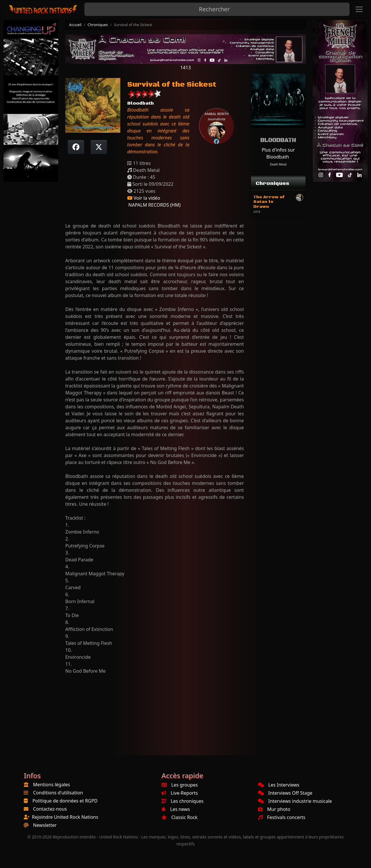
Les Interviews (279, 785)
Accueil (75, 25)
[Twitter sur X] (99, 147)
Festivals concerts (282, 817)
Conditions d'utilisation (58, 793)
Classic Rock (179, 817)
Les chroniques (182, 801)
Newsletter (45, 825)
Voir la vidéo (144, 198)
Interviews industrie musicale (295, 801)
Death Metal (278, 164)
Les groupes (180, 785)
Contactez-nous (50, 809)
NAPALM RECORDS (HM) (154, 205)
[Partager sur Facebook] (76, 147)
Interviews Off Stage (285, 793)
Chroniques (98, 25)
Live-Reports (180, 793)
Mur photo (274, 809)
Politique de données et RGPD (65, 801)
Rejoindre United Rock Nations (65, 817)
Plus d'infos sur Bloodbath (278, 153)
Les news (176, 809)
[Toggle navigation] (359, 9)
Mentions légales (52, 785)
